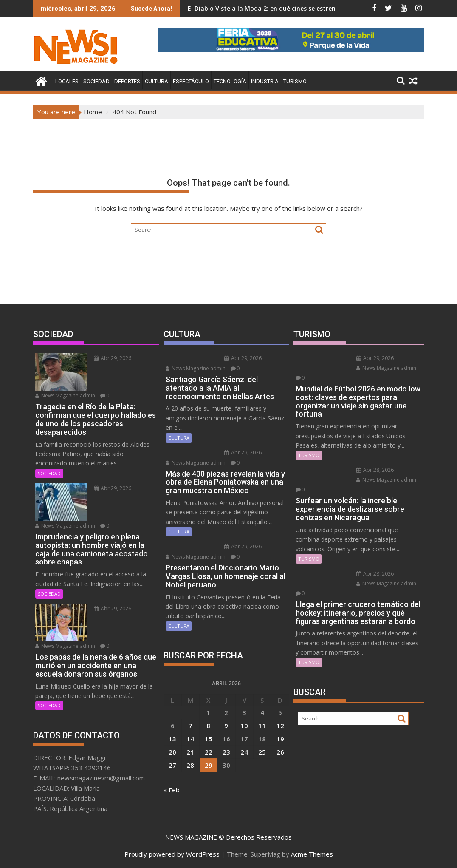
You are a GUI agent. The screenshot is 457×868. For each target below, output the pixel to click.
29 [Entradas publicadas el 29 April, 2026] (209, 765)
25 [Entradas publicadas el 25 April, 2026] (262, 752)
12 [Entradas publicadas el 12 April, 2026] (280, 726)
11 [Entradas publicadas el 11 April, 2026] (262, 726)
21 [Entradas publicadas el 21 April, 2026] (190, 752)
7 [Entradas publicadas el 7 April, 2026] (190, 726)
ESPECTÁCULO (191, 81)
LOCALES (67, 81)
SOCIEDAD (96, 81)
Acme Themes (312, 854)
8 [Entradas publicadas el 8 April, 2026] (208, 726)
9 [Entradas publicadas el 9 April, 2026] (226, 726)
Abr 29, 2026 (113, 358)
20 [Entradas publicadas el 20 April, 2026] (172, 752)
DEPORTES (127, 81)
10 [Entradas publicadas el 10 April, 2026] (244, 726)
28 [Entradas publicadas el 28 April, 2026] (190, 765)
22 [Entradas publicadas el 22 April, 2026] (209, 752)
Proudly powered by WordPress (172, 854)
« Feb (172, 790)
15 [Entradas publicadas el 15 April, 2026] (209, 739)
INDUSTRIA (265, 81)
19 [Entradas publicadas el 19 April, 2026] (280, 739)
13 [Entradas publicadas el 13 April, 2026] (172, 739)
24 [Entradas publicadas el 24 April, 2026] (244, 752)
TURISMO (295, 81)
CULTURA (157, 81)
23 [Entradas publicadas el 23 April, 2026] (226, 752)
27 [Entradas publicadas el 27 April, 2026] (172, 765)
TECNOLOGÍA (230, 81)
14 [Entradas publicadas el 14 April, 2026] (190, 739)
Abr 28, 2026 (375, 470)
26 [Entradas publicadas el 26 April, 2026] (280, 752)
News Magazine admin (65, 396)
